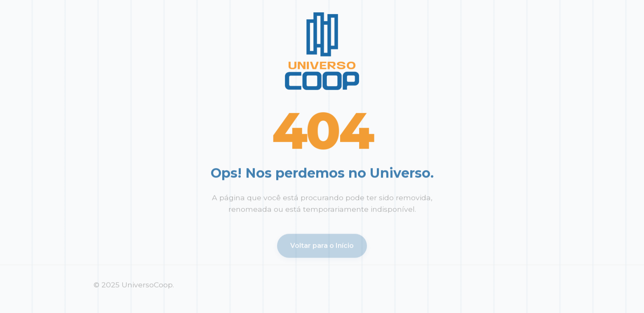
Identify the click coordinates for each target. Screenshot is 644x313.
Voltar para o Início (322, 247)
